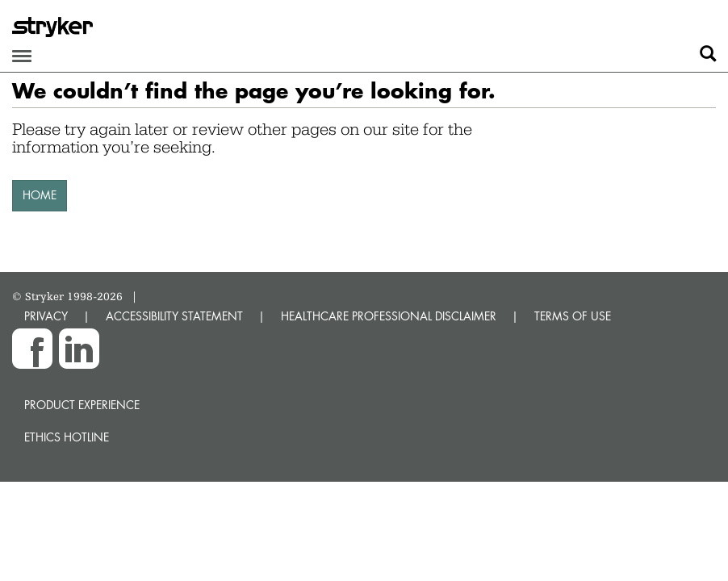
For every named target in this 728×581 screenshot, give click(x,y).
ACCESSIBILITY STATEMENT (174, 316)
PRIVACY (46, 316)
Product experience (82, 405)
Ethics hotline (67, 437)
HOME (40, 195)
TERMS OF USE (573, 316)
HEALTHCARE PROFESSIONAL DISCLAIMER (389, 316)
